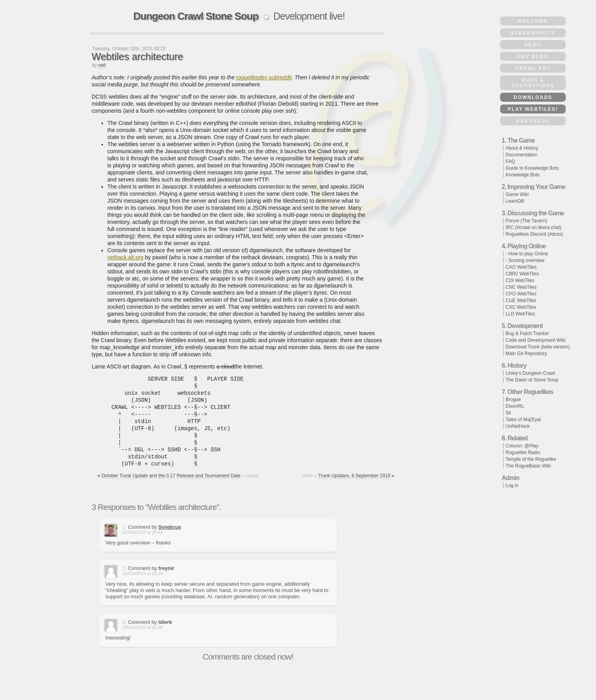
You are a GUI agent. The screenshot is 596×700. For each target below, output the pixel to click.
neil (102, 65)
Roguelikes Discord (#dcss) (534, 234)
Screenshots (533, 33)
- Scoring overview (525, 260)
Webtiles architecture (137, 57)
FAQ (510, 161)
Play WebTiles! (533, 109)
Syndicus (170, 527)
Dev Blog (533, 57)
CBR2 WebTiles (522, 274)
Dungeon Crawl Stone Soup (196, 16)
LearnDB (515, 201)
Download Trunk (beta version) (538, 347)
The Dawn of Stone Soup (532, 380)
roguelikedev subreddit (264, 77)
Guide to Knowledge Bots (532, 168)
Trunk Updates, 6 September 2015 (354, 476)
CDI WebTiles (520, 280)
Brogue (513, 399)
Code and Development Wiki (535, 340)
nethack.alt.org (125, 257)
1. (124, 527)
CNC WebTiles (521, 287)
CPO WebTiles (521, 294)
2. (124, 568)
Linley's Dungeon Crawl (530, 373)
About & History (522, 148)
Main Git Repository (526, 354)
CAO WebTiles (521, 267)
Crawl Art (533, 68)
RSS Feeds (533, 121)
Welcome (533, 21)
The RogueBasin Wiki (528, 466)
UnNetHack (518, 426)
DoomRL (515, 406)
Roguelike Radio (523, 453)
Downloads (533, 97)
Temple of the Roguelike (531, 459)
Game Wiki (517, 194)
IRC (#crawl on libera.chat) (533, 227)
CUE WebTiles (521, 301)
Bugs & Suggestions (533, 83)
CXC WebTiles (521, 307)
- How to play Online (527, 254)
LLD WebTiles (520, 314)
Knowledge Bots (523, 175)
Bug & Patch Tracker (527, 334)
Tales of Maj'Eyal (523, 420)
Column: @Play (522, 446)
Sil (508, 413)
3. (124, 622)
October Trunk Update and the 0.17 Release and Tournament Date (171, 476)
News (533, 45)
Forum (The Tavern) (526, 221)
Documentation (521, 155)
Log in (512, 486)
